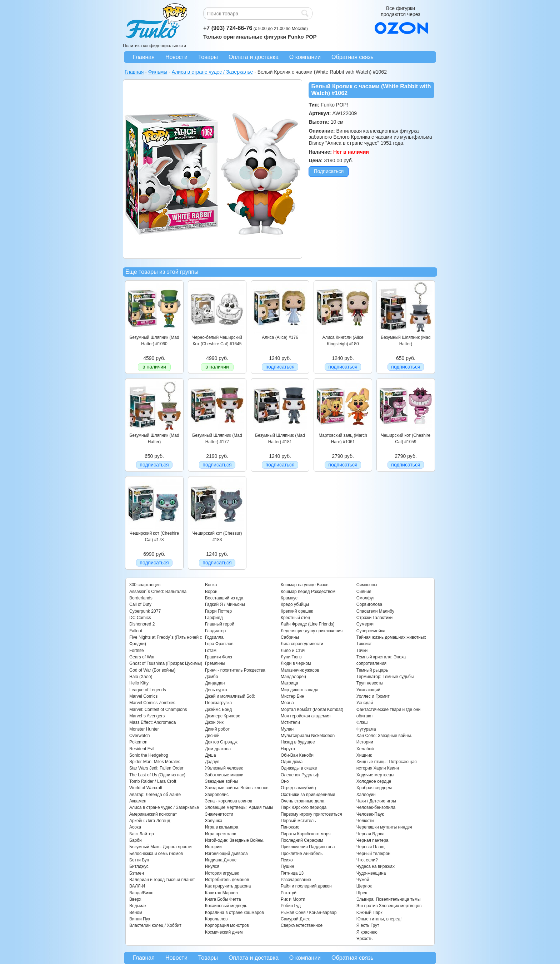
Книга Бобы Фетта (223, 899)
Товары (208, 57)
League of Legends (148, 690)
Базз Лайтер (142, 834)
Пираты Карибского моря (306, 834)
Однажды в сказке (299, 768)
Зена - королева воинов (229, 801)
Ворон (211, 592)
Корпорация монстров (227, 925)
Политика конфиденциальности (154, 46)
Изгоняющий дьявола (226, 854)
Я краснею (367, 932)
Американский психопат (153, 814)
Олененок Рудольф (300, 775)
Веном (136, 913)
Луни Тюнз (291, 657)
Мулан (287, 729)
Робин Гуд (291, 906)
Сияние (364, 592)
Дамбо (211, 677)
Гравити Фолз (219, 657)
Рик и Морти (293, 899)
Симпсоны (367, 585)
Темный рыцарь (372, 670)
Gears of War (142, 657)
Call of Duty (140, 604)
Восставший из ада (224, 598)
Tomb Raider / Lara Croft (153, 781)
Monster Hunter (144, 729)
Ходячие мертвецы (375, 775)
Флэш (362, 722)
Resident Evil (142, 749)
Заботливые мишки (224, 775)
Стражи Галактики (374, 618)
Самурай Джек (295, 919)
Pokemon (138, 742)
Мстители (290, 722)
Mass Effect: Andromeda (153, 722)
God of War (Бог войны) (152, 670)
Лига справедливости (302, 644)
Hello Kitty (139, 683)
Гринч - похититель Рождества (235, 670)
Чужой (363, 880)
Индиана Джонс (221, 860)
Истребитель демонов (227, 880)
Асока (135, 827)
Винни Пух (140, 919)
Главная (144, 57)
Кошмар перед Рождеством (308, 592)
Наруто (288, 749)
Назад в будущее (298, 742)
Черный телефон (373, 854)
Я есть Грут (368, 925)
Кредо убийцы (295, 604)
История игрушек (222, 873)
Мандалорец (293, 677)
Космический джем (224, 932)
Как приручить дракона (228, 886)
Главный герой (220, 624)
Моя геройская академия (306, 716)
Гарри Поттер (218, 611)
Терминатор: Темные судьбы (385, 677)
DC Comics (140, 618)
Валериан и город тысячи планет (162, 880)
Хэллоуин (366, 795)
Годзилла (214, 637)
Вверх (135, 899)
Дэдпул (212, 762)
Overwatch (139, 736)
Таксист (364, 644)
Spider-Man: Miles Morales (155, 762)
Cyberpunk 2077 (145, 611)
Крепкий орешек (297, 611)
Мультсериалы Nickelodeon (308, 736)
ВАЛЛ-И (137, 886)
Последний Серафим (302, 840)
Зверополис (217, 795)
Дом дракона (218, 749)
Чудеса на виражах (376, 866)
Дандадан (215, 683)
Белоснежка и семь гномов (156, 854)
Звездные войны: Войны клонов (237, 788)
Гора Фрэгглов (219, 644)
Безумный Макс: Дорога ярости (160, 847)
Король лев (216, 919)
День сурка (216, 690)
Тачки (362, 651)
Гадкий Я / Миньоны (225, 604)
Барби (136, 840)
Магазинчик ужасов (300, 670)
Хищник (364, 755)
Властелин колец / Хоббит (155, 925)
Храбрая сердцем (374, 788)
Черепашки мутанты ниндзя (384, 827)
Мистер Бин (292, 696)
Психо (287, 860)
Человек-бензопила (376, 807)
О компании (305, 57)
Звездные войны (221, 781)
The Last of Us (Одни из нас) (157, 775)
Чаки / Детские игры (376, 801)
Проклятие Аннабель (302, 854)
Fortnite (137, 651)
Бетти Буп (139, 860)
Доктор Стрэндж (221, 742)
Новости (176, 57)
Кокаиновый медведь (226, 906)
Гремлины (215, 663)
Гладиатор (215, 631)
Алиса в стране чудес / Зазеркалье (164, 807)
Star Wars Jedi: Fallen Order (156, 768)
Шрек (362, 893)
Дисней (212, 736)
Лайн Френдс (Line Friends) (308, 624)
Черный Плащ (371, 847)
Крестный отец (295, 618)
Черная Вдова (371, 834)
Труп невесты (370, 683)
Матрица (289, 683)
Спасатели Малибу (375, 611)
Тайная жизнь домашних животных (391, 637)
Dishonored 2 (142, 624)
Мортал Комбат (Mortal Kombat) (312, 710)
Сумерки (365, 624)
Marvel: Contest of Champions (158, 710)
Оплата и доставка (254, 57)
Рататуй (289, 893)
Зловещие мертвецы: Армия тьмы (239, 807)
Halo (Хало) (141, 677)
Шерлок (364, 886)
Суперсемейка (371, 631)
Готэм (211, 651)
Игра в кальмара (222, 827)
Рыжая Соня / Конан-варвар (309, 913)
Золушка (214, 821)
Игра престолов (221, 834)
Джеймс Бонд (218, 710)
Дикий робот (217, 729)
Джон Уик (214, 722)
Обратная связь (352, 57)
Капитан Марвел (221, 893)
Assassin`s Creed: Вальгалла (158, 592)
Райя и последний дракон (306, 886)
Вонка (211, 585)
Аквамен (138, 801)
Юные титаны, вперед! (379, 919)
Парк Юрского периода (304, 807)
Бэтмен (137, 873)
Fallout (136, 631)
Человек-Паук (370, 814)
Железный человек (224, 768)
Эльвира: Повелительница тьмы (389, 899)
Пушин (287, 866)
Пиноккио (290, 827)
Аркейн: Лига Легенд (150, 821)
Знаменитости (219, 814)
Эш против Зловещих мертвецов (389, 906)
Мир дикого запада (300, 690)
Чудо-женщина (371, 873)
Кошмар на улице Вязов (305, 585)
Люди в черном (296, 663)
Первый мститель (298, 821)
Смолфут (366, 598)
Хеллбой (365, 749)
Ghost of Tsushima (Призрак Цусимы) (166, 663)
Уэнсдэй (365, 703)
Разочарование (296, 880)
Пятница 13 (292, 873)
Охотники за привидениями (308, 795)
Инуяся (212, 866)
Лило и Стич (293, 651)
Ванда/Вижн (141, 893)
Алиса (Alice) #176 (280, 337)
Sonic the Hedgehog (149, 755)
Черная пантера (372, 840)
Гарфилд (214, 618)
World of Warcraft (146, 788)
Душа (211, 755)
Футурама (366, 729)
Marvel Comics (143, 696)
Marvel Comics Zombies (152, 703)
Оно (285, 781)
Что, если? (367, 860)
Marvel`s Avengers (147, 716)
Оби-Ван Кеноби (297, 755)
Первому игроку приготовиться (311, 814)
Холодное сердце (374, 781)
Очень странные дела (302, 801)
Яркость (364, 939)
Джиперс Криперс (222, 716)
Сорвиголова (369, 604)
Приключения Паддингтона (308, 847)
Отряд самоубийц (298, 788)
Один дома (292, 762)
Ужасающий (368, 690)
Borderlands (141, 598)
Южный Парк (369, 913)
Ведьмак (138, 906)
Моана (287, 703)
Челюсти (365, 821)
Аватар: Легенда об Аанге (155, 795)
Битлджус (139, 866)
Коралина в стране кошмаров (234, 913)
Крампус (289, 598)
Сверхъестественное (302, 925)
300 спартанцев (145, 585)
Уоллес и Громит (373, 696)
